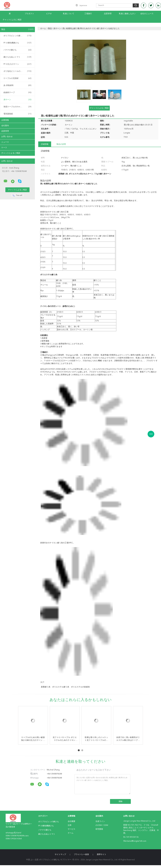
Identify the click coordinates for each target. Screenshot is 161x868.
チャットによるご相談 (12, 20)
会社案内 (5, 126)
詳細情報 (45, 144)
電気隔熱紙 (17, 114)
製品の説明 (61, 144)
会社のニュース (147, 14)
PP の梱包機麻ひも (17, 43)
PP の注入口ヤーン (17, 64)
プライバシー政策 (81, 854)
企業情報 (5, 120)
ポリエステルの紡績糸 (80, 687)
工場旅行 (88, 14)
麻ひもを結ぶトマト (17, 57)
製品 (17, 29)
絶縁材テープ (17, 93)
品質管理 (108, 14)
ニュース (5, 142)
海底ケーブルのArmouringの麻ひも (18, 107)
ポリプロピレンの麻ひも (17, 36)
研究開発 (99, 829)
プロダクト (29, 14)
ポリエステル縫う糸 (61, 687)
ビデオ (49, 14)
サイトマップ (60, 854)
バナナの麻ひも (17, 50)
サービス (72, 829)
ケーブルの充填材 (17, 78)
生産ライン (100, 821)
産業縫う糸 (46, 687)
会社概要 (72, 821)
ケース (4, 148)
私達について (69, 14)
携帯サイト (102, 854)
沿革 (70, 825)
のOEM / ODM (102, 825)
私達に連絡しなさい (127, 14)
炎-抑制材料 (17, 85)
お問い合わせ (7, 137)
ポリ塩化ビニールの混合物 (17, 71)
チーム (71, 833)
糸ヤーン (17, 100)
